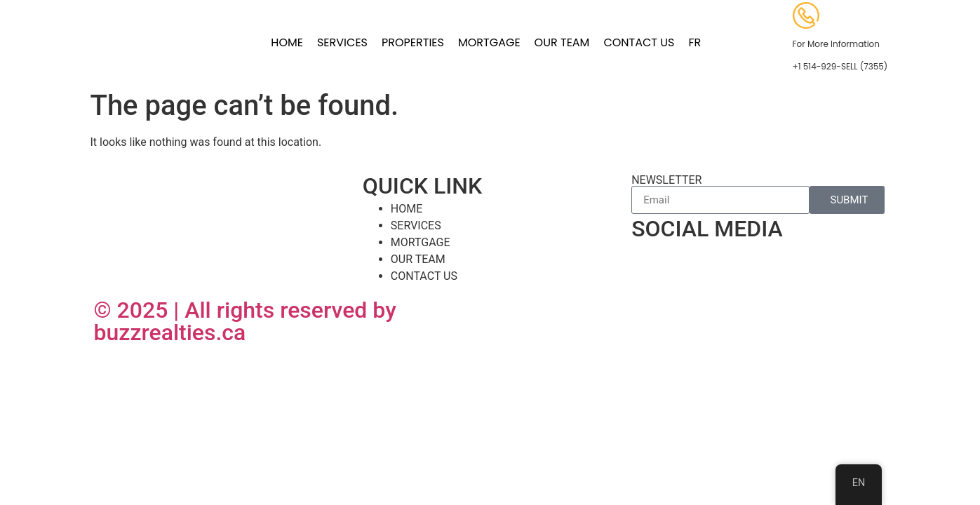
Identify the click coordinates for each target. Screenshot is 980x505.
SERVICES (342, 42)
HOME (287, 42)
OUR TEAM (562, 42)
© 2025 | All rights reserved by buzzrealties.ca (245, 321)
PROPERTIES (413, 42)
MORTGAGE (489, 42)
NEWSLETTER (666, 180)
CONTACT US (639, 42)
